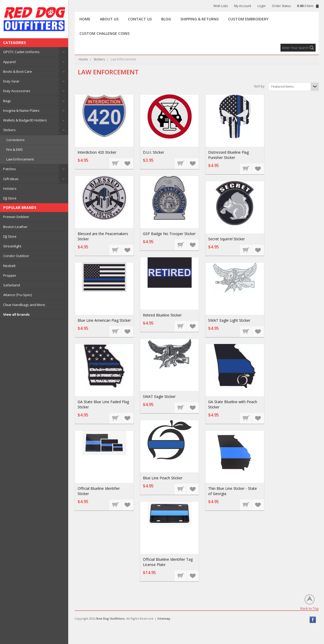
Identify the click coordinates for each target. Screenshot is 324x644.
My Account (243, 6)
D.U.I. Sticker (153, 152)
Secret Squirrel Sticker (226, 239)
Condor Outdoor (16, 256)
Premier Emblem (16, 217)
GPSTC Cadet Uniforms (21, 52)
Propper (10, 275)
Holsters (10, 188)
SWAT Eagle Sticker (159, 396)
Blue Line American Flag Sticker (104, 320)
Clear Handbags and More (24, 305)
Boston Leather (15, 227)
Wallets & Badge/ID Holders (25, 120)
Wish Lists (221, 6)
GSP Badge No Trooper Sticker (169, 234)
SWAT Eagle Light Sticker (229, 320)
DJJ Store (10, 198)
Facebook (313, 620)
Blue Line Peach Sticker (163, 478)
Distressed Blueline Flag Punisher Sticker (228, 155)
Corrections (15, 140)
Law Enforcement (20, 159)
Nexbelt (9, 266)
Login (261, 6)
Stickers (9, 130)
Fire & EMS (15, 149)
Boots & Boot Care (18, 71)
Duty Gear (11, 81)
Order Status (281, 6)
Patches (10, 169)
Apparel (9, 62)
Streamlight (12, 246)
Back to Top (310, 608)
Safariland (12, 285)
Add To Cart (115, 163)
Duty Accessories (17, 91)
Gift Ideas (11, 179)
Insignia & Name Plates (21, 110)
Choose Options (115, 504)
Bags (7, 101)
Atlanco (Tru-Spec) (17, 295)
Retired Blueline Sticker (162, 315)
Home (83, 59)
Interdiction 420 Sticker (97, 152)
